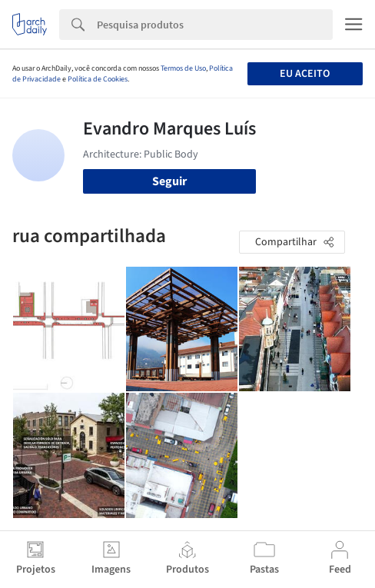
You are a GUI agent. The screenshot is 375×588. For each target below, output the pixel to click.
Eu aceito (305, 74)
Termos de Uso (183, 68)
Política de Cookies (98, 79)
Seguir (169, 181)
